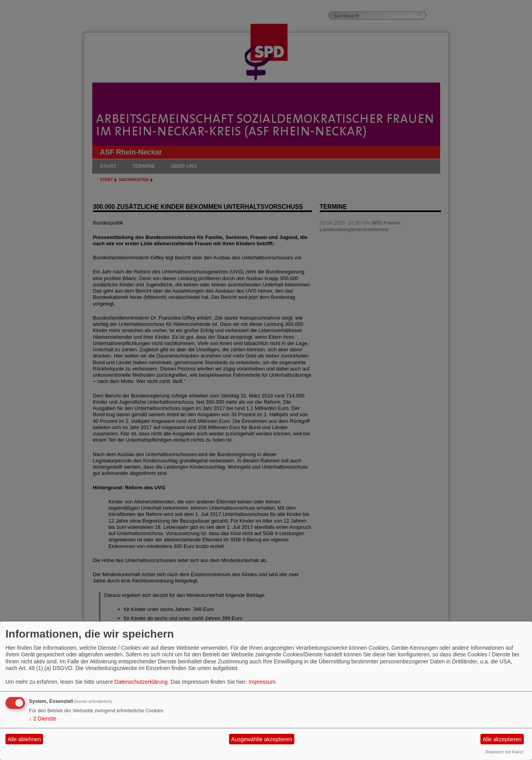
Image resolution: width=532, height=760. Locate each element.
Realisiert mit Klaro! (504, 752)
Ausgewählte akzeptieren (262, 739)
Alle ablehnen (24, 739)
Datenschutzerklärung (141, 682)
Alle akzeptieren (502, 739)
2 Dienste (43, 719)
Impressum (262, 682)
